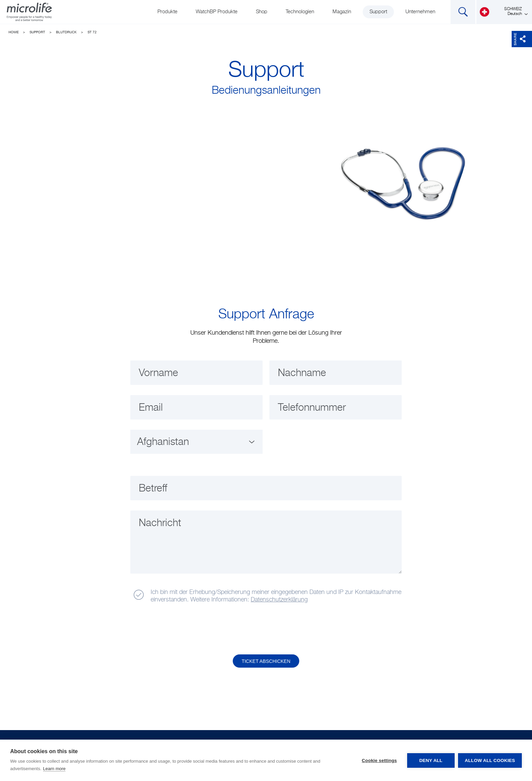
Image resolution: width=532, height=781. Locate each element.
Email (151, 408)
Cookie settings (379, 760)
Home (14, 32)
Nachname (302, 373)
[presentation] (182, 629)
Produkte (167, 12)
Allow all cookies (490, 760)
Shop (262, 12)
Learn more (54, 769)
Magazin (342, 12)
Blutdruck (66, 32)
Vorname (158, 373)
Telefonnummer (312, 408)
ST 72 (92, 32)
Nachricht (160, 523)
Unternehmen (420, 12)
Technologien (300, 12)
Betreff (153, 489)
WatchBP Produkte (217, 12)
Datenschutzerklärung (279, 600)
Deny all (431, 760)
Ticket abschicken (266, 661)
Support (378, 12)
